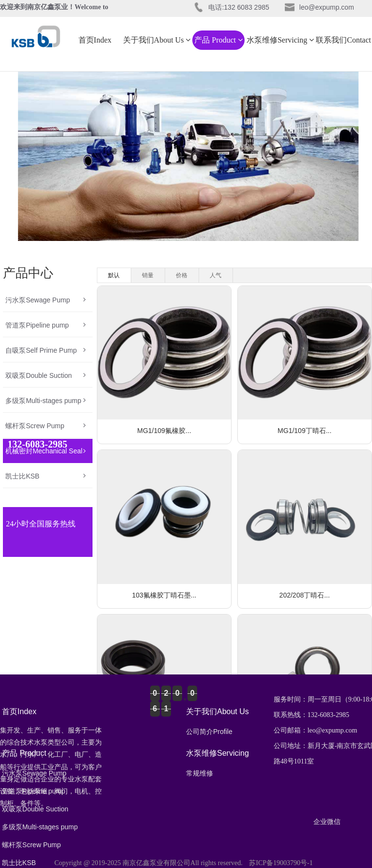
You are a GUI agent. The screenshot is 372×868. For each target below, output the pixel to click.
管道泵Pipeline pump (45, 325)
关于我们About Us (157, 40)
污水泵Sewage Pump (45, 300)
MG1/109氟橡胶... (164, 431)
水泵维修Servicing (280, 40)
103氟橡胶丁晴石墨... (164, 595)
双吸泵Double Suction (45, 375)
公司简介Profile (209, 732)
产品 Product (218, 40)
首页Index (95, 40)
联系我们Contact (343, 40)
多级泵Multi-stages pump (45, 401)
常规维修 (200, 773)
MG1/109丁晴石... (304, 431)
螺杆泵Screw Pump (45, 426)
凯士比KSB (45, 476)
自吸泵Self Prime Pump (45, 350)
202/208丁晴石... (305, 595)
